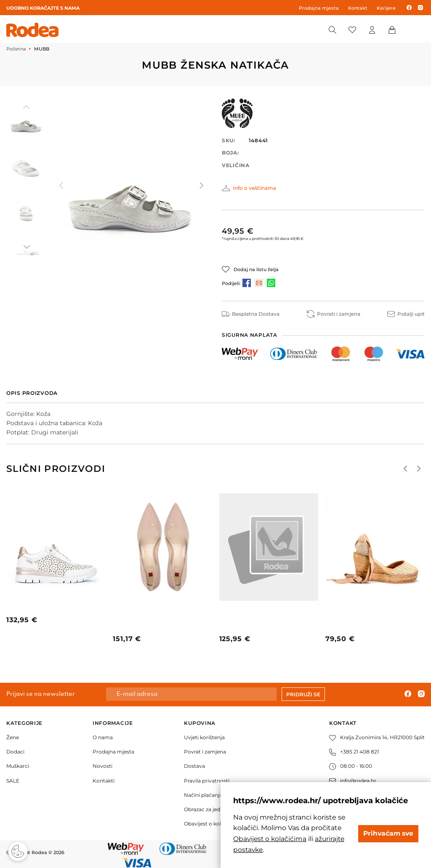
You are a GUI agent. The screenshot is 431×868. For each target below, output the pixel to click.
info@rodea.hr (353, 780)
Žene (13, 737)
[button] (26, 247)
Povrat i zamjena (205, 752)
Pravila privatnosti (207, 780)
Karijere (386, 8)
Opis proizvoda (32, 393)
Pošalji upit (406, 314)
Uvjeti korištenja (204, 737)
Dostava (194, 766)
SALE (13, 780)
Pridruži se (303, 694)
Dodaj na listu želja (256, 269)
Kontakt (358, 8)
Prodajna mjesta (319, 8)
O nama (103, 737)
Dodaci (15, 752)
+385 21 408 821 (354, 752)
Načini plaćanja (203, 795)
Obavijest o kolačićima (212, 824)
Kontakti (104, 780)
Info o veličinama (254, 188)
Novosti (102, 766)
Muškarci (18, 766)
